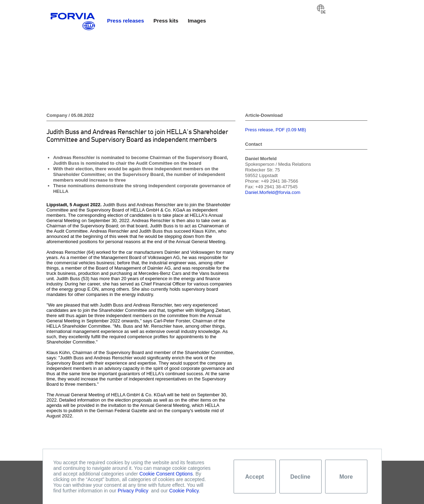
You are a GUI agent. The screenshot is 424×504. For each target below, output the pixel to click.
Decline (300, 477)
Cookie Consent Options (166, 474)
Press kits (166, 21)
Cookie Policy (184, 491)
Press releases (125, 21)
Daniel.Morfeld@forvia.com (273, 192)
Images (197, 21)
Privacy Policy (133, 491)
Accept (255, 477)
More (346, 477)
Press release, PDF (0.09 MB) (276, 130)
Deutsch (321, 8)
